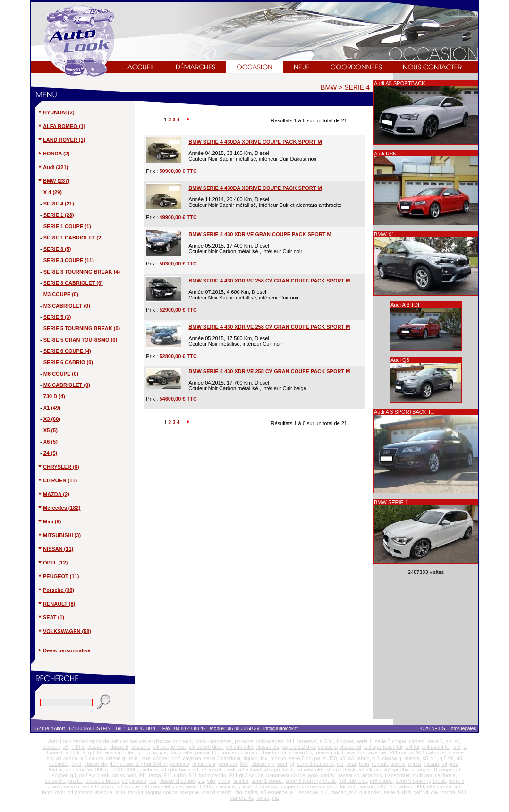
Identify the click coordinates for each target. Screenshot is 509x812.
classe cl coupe (177, 781)
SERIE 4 (357, 87)
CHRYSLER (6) (58, 467)
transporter (397, 775)
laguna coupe (162, 792)
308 (419, 786)
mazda (412, 758)
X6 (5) (51, 442)
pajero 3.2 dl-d (298, 747)
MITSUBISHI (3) (59, 535)
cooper (161, 758)
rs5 (153, 781)
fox (264, 758)
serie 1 (364, 741)
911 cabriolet (431, 752)
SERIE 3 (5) (57, 249)
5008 (116, 769)
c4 (445, 764)
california (445, 775)
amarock (372, 775)
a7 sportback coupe (407, 769)
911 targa (150, 775)
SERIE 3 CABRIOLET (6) (73, 283)
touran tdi (353, 752)
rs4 (353, 792)
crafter (76, 781)
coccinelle (181, 752)
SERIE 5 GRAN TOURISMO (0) (80, 340)
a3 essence (274, 792)
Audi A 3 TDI (405, 305)
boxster (345, 741)
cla (275, 798)
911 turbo (175, 775)
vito (211, 781)
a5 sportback (279, 769)
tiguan (251, 758)
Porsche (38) (56, 590)
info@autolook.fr (281, 729)
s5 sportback (341, 769)
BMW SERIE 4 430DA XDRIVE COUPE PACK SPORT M (255, 142)
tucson (367, 786)
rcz (340, 764)
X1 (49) (52, 408)
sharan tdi (300, 752)
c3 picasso (134, 781)
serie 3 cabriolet (222, 758)
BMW (329, 87)
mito (120, 792)
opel (282, 764)
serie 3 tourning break (311, 781)
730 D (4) (54, 396)
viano (224, 781)
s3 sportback (175, 769)
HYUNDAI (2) (56, 112)
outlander (370, 792)
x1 (434, 758)
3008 (131, 769)
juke (178, 786)
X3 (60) (52, 419)
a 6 (457, 747)
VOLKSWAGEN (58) (64, 631)
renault (380, 764)
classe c (141, 747)
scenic (398, 764)
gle (435, 792)
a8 (457, 786)
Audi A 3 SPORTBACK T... (404, 412)
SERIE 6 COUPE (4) (67, 351)
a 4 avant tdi (436, 747)
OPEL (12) (52, 563)
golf (176, 758)
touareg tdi (327, 752)
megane (190, 792)
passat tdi (207, 752)
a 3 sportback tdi (383, 747)
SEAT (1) (51, 617)
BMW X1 (384, 234)
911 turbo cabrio (207, 775)
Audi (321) (53, 167)
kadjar (55, 769)
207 (208, 786)
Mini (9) (49, 521)
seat (352, 764)
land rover (53, 792)
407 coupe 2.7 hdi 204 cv (138, 764)
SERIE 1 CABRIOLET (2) (73, 238)
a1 (68, 769)
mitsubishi (204, 764)
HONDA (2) (53, 154)
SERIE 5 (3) (57, 317)
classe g (391, 758)
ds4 (407, 792)
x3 (457, 741)
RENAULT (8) (56, 604)
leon (364, 764)
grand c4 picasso (257, 786)
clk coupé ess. (170, 747)
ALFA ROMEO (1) (61, 126)
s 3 (376, 758)
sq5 (352, 786)
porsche (244, 741)
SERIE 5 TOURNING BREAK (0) (82, 328)
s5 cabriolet (310, 769)
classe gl (116, 758)
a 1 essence (304, 792)
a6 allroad (370, 769)
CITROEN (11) (57, 480)
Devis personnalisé (67, 650)
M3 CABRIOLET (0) (67, 306)
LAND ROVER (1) (61, 140)
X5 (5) (51, 430)
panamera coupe (286, 775)
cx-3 (77, 764)
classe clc (96, 764)
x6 (342, 758)
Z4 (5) (50, 453)
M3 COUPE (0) (61, 294)
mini (134, 758)
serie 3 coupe (390, 741)
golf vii (420, 792)
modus (278, 758)
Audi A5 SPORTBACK (400, 83)
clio (238, 792)
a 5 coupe (92, 758)
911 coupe (401, 752)
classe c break (102, 781)
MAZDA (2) (53, 494)
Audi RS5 (385, 154)
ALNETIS (435, 729)
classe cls (268, 747)
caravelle (55, 781)
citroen (417, 741)
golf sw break (94, 775)
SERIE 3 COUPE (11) (69, 260)
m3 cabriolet (353, 781)
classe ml (350, 747)
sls (201, 781)
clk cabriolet (240, 747)
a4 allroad (250, 769)
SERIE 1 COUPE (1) (67, 226)
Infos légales (463, 729)
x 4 (325, 792)
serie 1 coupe (267, 781)
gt (292, 764)
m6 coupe (127, 786)
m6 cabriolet (156, 786)
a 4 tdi (412, 747)
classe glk (263, 764)
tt (84, 752)
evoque (104, 792)
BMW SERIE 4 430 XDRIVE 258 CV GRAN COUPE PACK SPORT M (269, 281)
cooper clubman (239, 752)
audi (188, 741)
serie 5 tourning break (421, 781)
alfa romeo (439, 786)
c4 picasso (80, 792)
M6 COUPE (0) (61, 374)
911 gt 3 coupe (246, 775)
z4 (449, 741)
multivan (422, 775)
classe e (225, 786)
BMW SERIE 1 (391, 502)
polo (313, 775)
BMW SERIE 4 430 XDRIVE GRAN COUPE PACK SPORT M (260, 234)
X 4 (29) (53, 192)
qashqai (149, 769)
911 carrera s (301, 741)
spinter (241, 781)
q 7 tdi (95, 752)
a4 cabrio (67, 758)
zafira (251, 792)
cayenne (376, 752)
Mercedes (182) (59, 508)
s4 (196, 769)
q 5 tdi (447, 758)
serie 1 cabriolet (315, 764)
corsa (263, 798)
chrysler (83, 769)
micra (415, 764)
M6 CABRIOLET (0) (67, 385)
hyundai (336, 786)
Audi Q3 (400, 360)
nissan (432, 764)
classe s (327, 747)
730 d (78, 747)
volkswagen (269, 741)
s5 (425, 758)
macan (338, 792)
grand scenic (217, 792)
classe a (97, 747)
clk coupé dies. (206, 747)
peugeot (228, 764)
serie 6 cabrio (98, 786)
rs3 (393, 786)
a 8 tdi (72, 752)
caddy (328, 775)
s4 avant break (219, 769)
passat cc (348, 775)
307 (382, 786)
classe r (51, 747)
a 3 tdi (327, 741)
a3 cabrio (359, 758)
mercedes (221, 741)
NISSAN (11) (55, 549)
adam (406, 786)
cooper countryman (302, 786)
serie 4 (391, 792)
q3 (73, 775)
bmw (201, 741)
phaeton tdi (273, 752)
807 (244, 764)
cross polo (124, 775)
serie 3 (193, 786)
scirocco (180, 764)
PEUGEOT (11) (58, 576)
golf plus (147, 752)
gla (163, 752)
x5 (66, 747)
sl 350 (330, 758)
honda (448, 792)
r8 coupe (443, 769)
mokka (136, 792)
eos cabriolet (120, 752)
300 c (101, 769)
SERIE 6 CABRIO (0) (68, 362)
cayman (192, 758)
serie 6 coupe (305, 758)
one (146, 758)
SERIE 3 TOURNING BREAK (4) (82, 272)
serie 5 (435, 741)
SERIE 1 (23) (59, 215)
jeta (454, 764)
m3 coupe (381, 781)
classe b (119, 747)
